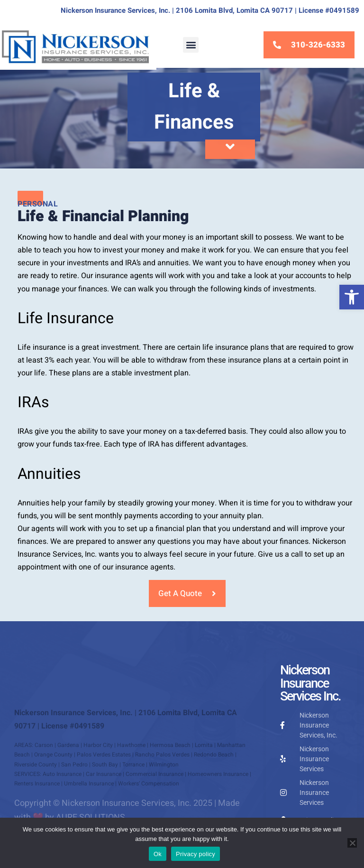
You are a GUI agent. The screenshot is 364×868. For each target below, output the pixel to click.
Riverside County (36, 765)
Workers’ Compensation (149, 784)
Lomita (204, 745)
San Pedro (74, 765)
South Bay (105, 765)
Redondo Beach (214, 755)
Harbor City (98, 745)
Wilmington (164, 765)
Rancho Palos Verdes (162, 755)
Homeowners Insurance (218, 774)
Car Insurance (104, 774)
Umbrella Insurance (89, 784)
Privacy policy (196, 854)
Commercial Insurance (155, 774)
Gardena (68, 745)
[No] (352, 843)
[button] (352, 297)
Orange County (53, 755)
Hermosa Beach (170, 745)
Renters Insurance (37, 784)
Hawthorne (131, 745)
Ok (158, 854)
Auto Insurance (62, 774)
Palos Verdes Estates (104, 755)
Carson (44, 745)
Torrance (133, 765)
